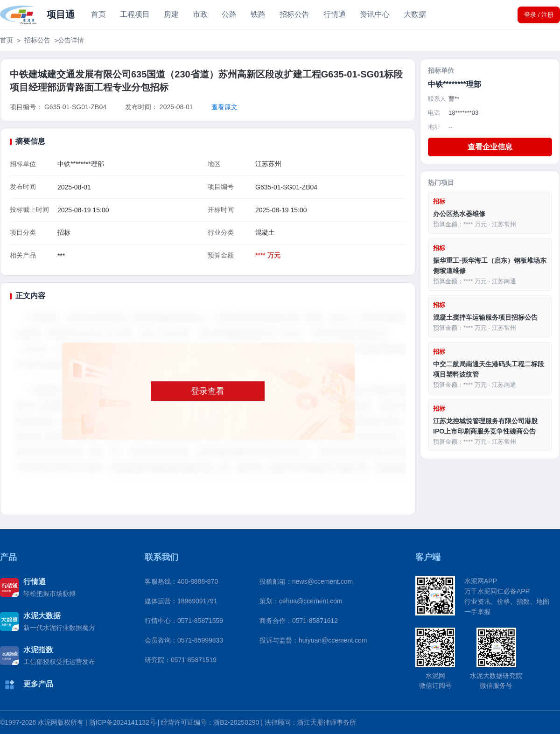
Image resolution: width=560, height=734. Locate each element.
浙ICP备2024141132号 (122, 722)
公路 (229, 14)
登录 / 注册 (539, 15)
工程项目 (135, 14)
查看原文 (224, 107)
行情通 (335, 14)
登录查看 (208, 391)
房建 (171, 14)
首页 (98, 14)
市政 (200, 14)
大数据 (415, 14)
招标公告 (294, 14)
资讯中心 (375, 14)
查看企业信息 (490, 147)
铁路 (258, 14)
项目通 (61, 14)
